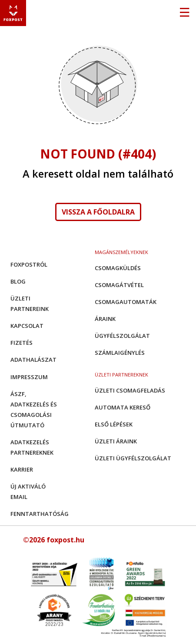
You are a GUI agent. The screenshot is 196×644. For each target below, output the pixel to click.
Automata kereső (123, 407)
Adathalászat (33, 360)
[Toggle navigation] (184, 13)
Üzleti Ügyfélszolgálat (133, 458)
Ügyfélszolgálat (122, 336)
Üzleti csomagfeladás (130, 390)
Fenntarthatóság (40, 514)
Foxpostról (29, 264)
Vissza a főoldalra (98, 212)
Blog (18, 281)
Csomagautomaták (126, 302)
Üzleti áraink (116, 441)
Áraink (105, 319)
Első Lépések (114, 424)
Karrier (22, 469)
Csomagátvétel (119, 285)
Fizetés (22, 343)
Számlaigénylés (120, 353)
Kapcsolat (27, 326)
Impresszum (29, 377)
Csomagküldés (118, 268)
